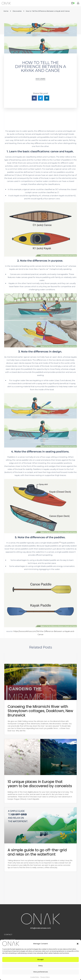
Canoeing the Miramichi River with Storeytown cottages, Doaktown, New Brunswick (40, 711)
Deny (40, 966)
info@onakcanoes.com (40, 928)
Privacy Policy (45, 977)
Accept (40, 959)
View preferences (40, 972)
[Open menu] (20, 3)
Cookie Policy (35, 977)
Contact (8, 935)
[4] (60, 542)
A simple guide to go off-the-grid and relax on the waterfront (37, 852)
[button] (78, 944)
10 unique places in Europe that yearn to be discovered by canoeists (40, 784)
